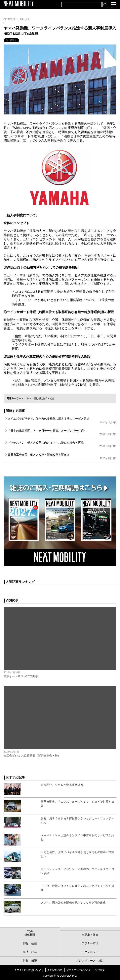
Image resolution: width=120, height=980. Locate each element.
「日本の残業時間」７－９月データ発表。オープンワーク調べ (62, 432)
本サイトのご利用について (29, 970)
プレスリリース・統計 (90, 961)
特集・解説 (30, 961)
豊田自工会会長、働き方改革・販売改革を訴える (62, 456)
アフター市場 (90, 943)
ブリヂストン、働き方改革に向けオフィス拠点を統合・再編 (62, 444)
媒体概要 (30, 935)
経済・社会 (48, 398)
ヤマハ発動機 (34, 398)
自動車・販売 (90, 935)
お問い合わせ (55, 970)
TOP (30, 931)
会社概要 (100, 970)
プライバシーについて (79, 970)
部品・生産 (30, 943)
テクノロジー (90, 952)
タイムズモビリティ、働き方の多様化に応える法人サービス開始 (62, 420)
